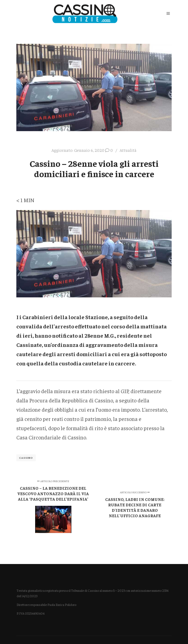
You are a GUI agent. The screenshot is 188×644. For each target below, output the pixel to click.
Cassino (26, 458)
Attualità (128, 150)
